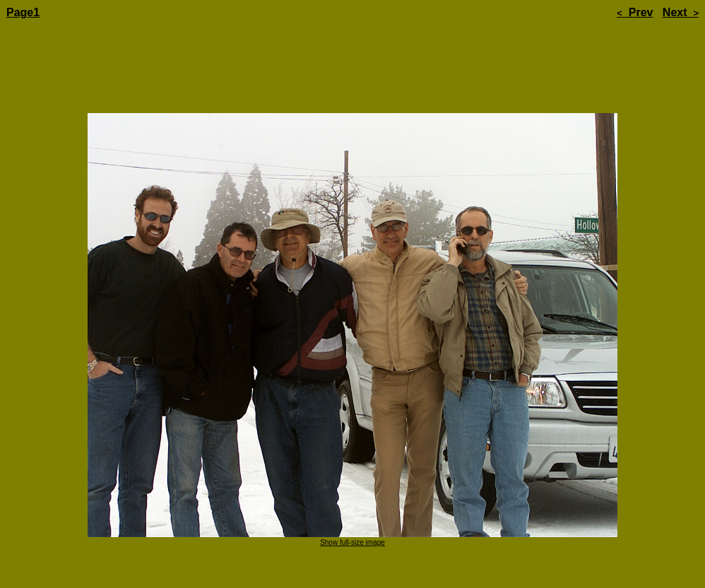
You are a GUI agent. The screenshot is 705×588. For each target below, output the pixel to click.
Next (681, 12)
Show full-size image (352, 503)
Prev (635, 12)
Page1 (23, 12)
